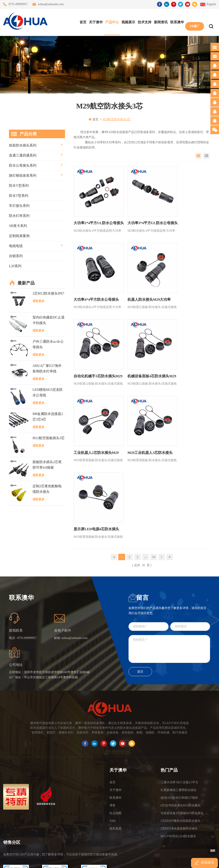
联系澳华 (176, 21)
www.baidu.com (119, 861)
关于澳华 (95, 21)
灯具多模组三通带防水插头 (179, 727)
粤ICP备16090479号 (146, 855)
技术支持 (144, 21)
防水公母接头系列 (23, 165)
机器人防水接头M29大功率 (94, 289)
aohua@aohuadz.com (51, 4)
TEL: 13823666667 (16, 834)
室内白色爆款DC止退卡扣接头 (49, 320)
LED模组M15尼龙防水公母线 (48, 392)
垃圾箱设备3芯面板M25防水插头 (182, 750)
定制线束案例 (19, 236)
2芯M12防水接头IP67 (48, 293)
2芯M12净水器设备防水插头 (179, 766)
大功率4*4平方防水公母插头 (185, 218)
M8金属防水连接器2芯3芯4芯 (48, 416)
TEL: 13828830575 (55, 834)
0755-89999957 (18, 4)
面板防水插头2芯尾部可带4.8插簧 (47, 465)
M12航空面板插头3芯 (49, 438)
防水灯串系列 (19, 216)
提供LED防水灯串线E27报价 (179, 735)
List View (206, 156)
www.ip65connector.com (146, 861)
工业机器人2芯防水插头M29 (92, 365)
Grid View (198, 156)
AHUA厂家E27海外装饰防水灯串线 (47, 368)
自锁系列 (16, 256)
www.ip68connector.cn (178, 861)
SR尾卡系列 (18, 226)
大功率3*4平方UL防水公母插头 (140, 218)
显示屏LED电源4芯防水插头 (185, 365)
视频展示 (127, 21)
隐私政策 (115, 766)
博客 (112, 743)
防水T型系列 (19, 195)
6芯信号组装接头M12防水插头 (181, 743)
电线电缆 (16, 246)
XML (113, 758)
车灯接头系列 (19, 205)
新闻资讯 (160, 21)
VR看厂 (194, 21)
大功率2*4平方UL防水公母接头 (94, 218)
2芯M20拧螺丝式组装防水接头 (181, 758)
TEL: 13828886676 (94, 834)
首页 (82, 21)
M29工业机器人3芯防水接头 (139, 365)
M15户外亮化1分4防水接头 (178, 774)
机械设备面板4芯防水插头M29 (185, 292)
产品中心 (111, 21)
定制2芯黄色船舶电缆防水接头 (47, 489)
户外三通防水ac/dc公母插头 (48, 344)
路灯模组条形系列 (23, 175)
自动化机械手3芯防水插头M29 (139, 292)
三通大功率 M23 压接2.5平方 (180, 720)
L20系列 (15, 266)
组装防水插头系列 (23, 145)
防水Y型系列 (19, 185)
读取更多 (38, 301)
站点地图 (115, 750)
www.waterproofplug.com (90, 861)
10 (154, 395)
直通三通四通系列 (23, 155)
